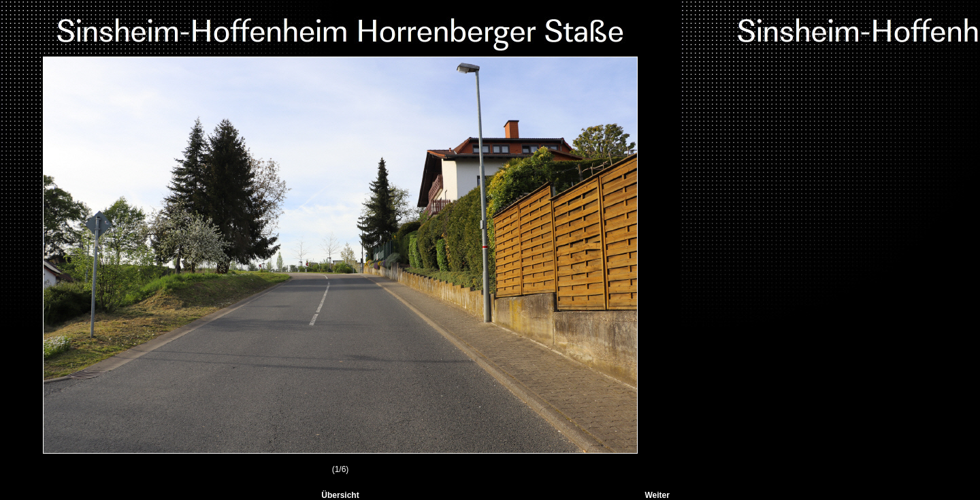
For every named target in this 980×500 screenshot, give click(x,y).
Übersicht (340, 495)
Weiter (657, 495)
